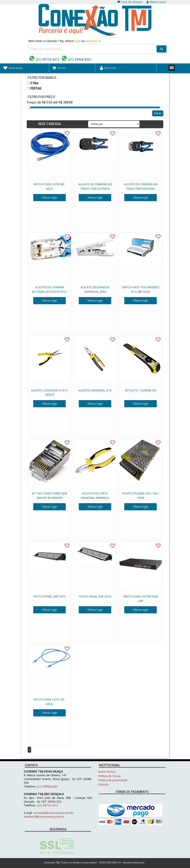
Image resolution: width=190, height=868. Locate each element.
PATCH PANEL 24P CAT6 (95, 596)
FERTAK (34, 88)
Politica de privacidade (113, 780)
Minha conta (156, 2)
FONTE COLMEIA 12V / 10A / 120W (141, 496)
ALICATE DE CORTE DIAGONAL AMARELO (95, 496)
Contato (103, 784)
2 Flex (33, 83)
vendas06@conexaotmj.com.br (53, 813)
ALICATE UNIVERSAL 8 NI (95, 390)
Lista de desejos (130, 2)
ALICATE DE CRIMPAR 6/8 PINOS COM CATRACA (95, 186)
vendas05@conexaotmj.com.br (44, 817)
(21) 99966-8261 (77, 59)
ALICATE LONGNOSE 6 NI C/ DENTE (50, 392)
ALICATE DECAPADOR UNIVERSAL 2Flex (95, 289)
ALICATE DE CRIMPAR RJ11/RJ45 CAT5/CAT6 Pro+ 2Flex (49, 292)
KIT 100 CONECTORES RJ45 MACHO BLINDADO (49, 496)
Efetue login (50, 197)
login (77, 41)
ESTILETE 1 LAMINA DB (141, 390)
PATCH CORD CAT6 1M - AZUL (50, 702)
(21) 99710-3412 (44, 59)
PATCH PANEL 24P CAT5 (50, 596)
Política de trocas (109, 776)
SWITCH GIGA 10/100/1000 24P (141, 599)
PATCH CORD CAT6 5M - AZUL (50, 186)
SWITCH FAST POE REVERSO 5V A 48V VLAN (141, 289)
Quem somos (107, 772)
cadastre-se (93, 41)
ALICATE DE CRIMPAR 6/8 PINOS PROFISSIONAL (141, 186)
